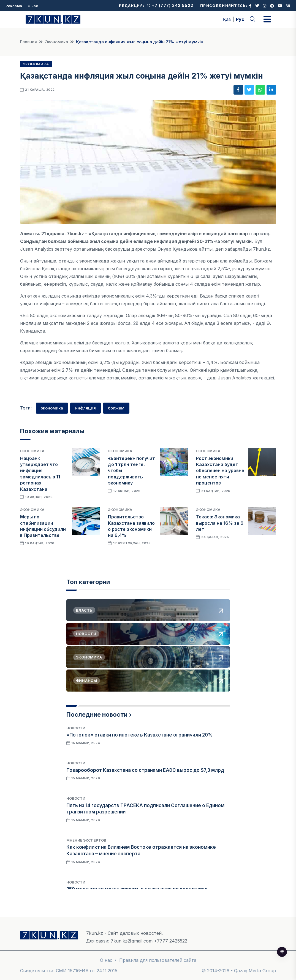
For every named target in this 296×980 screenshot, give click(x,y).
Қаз (227, 19)
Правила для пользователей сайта (158, 960)
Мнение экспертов (86, 840)
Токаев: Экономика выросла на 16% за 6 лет (220, 523)
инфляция (85, 408)
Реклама (14, 6)
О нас (33, 6)
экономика (52, 408)
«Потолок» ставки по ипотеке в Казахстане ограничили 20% (140, 735)
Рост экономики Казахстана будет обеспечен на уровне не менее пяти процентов (220, 471)
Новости (76, 728)
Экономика (56, 42)
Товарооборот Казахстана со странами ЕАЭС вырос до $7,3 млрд (145, 770)
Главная (28, 42)
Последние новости (97, 714)
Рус (240, 19)
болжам (116, 408)
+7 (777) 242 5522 (170, 5)
